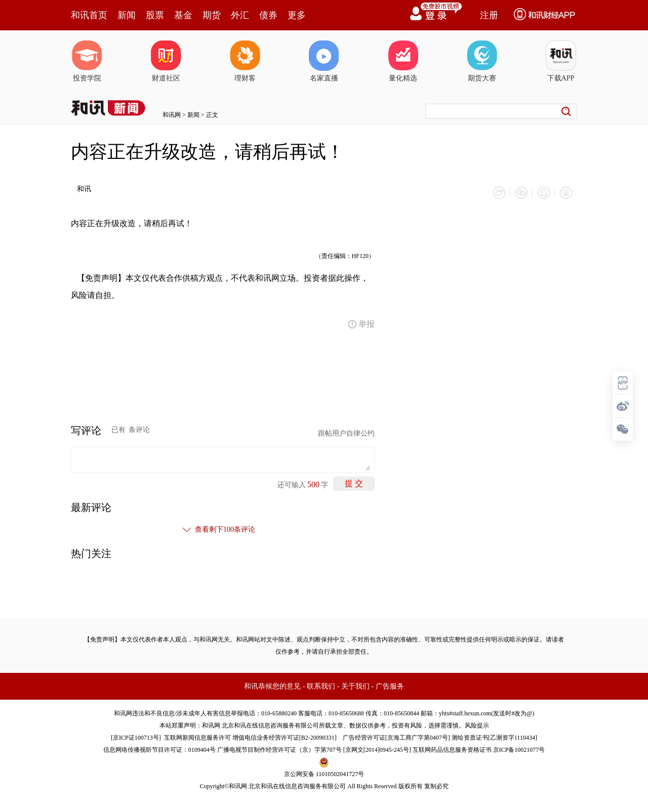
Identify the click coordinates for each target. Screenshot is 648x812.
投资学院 (87, 61)
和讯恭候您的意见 (272, 686)
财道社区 (166, 61)
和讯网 (172, 115)
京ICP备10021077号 (519, 750)
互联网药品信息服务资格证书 (452, 750)
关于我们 (355, 686)
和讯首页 (89, 15)
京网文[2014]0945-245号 (377, 750)
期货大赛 (482, 61)
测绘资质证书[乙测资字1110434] (494, 738)
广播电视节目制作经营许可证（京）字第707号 (279, 750)
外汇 (240, 15)
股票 (155, 15)
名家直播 (324, 61)
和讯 (84, 189)
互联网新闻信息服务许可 (197, 738)
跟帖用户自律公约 (346, 433)
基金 (183, 15)
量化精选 (403, 61)
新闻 (127, 15)
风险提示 (477, 725)
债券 (268, 15)
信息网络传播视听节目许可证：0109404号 (159, 750)
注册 (489, 15)
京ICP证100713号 (136, 738)
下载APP (561, 61)
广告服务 (390, 686)
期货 (212, 15)
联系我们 (321, 686)
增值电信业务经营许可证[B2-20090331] (285, 738)
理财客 (245, 61)
